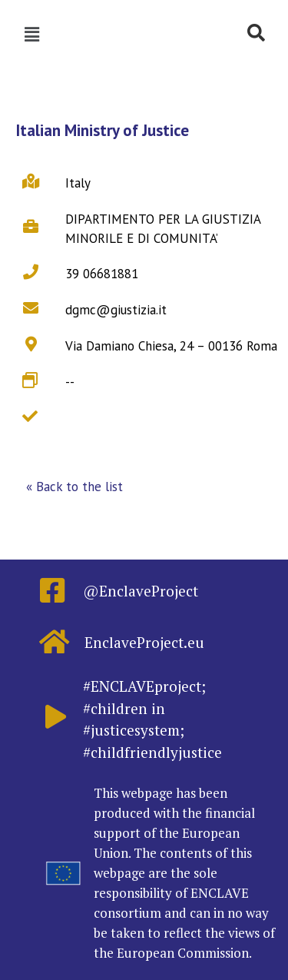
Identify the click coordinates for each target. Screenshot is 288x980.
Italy (78, 183)
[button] (74, 487)
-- (70, 382)
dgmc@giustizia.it (116, 310)
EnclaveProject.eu (144, 642)
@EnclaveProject (141, 591)
